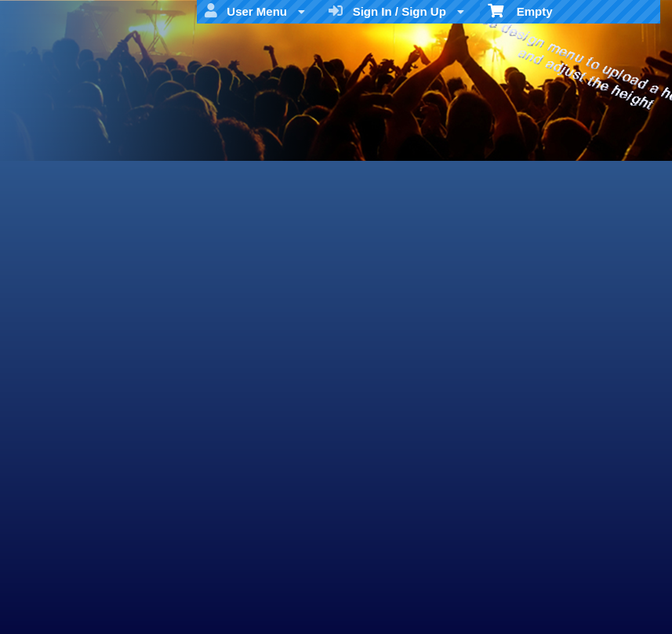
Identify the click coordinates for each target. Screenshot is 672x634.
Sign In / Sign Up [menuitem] (396, 11)
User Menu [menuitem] (255, 11)
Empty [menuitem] (520, 10)
